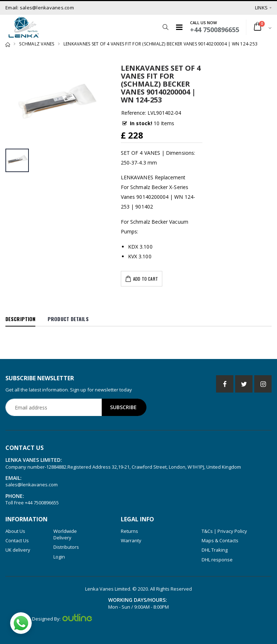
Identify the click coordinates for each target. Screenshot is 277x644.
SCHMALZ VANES (37, 44)
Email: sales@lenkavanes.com (40, 8)
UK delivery (18, 550)
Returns (129, 531)
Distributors (66, 547)
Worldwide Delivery (65, 534)
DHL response (217, 560)
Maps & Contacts (220, 540)
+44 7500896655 (42, 503)
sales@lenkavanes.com (32, 485)
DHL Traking (215, 550)
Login (59, 557)
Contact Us (17, 540)
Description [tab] (20, 319)
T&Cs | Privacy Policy (224, 531)
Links (261, 8)
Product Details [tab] (68, 319)
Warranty (131, 540)
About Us (15, 531)
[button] (165, 27)
